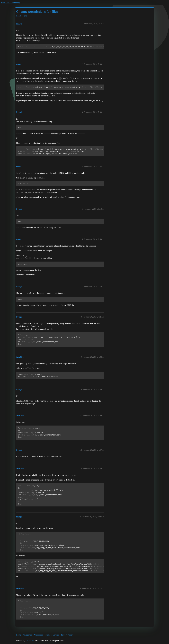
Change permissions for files (37, 12)
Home (19, 635)
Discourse (30, 640)
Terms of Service (52, 635)
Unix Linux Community (11, 3)
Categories (28, 635)
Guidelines (39, 635)
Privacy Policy (67, 635)
